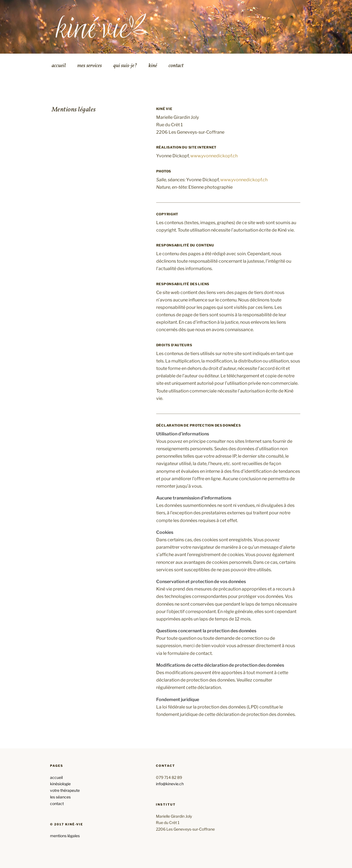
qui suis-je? (125, 66)
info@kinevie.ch (170, 784)
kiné (153, 66)
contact (176, 66)
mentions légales (65, 836)
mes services (90, 66)
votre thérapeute (65, 790)
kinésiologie (60, 784)
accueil (59, 66)
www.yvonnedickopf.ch (214, 156)
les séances (60, 797)
